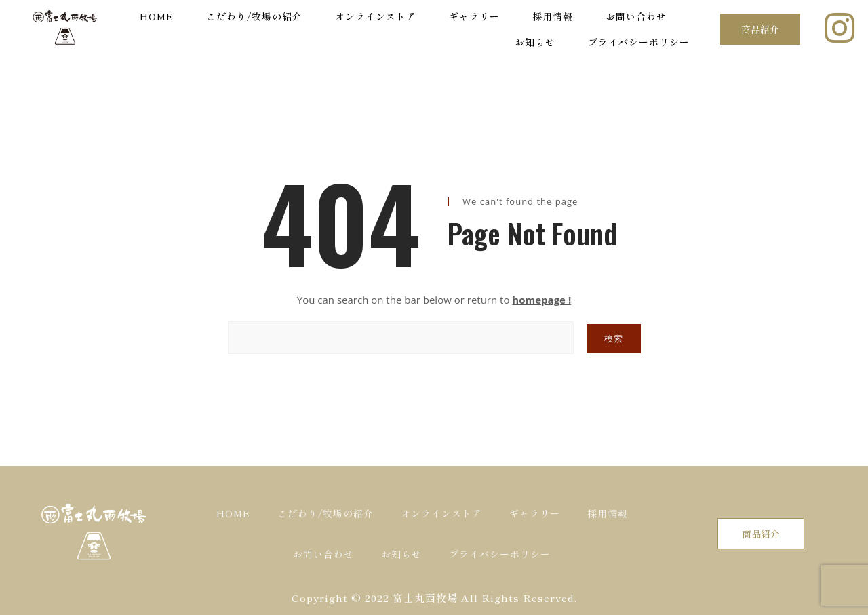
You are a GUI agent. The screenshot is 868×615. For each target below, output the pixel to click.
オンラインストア (376, 16)
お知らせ (535, 42)
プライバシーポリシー (639, 42)
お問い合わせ (636, 16)
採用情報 (553, 16)
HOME (157, 16)
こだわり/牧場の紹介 (254, 16)
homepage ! (541, 300)
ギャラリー (474, 16)
